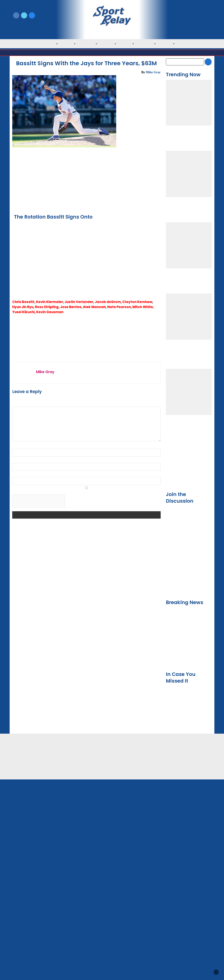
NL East (128, 44)
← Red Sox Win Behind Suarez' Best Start (38, 464)
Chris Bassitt (23, 489)
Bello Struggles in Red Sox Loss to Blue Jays (30, 579)
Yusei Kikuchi (23, 499)
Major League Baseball (24, 53)
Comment (19, 640)
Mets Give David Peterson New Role (189, 708)
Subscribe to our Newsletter (189, 20)
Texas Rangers (60, 186)
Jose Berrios (71, 494)
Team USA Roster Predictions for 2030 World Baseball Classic (188, 563)
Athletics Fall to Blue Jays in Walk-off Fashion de (142, 581)
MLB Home (19, 931)
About (16, 939)
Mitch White (143, 494)
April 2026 (172, 783)
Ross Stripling (47, 494)
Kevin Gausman (50, 499)
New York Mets (84, 186)
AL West (110, 44)
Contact (17, 946)
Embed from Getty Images (64, 205)
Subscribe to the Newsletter (180, 931)
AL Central (89, 44)
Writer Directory (122, 937)
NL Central (148, 44)
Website (17, 711)
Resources (19, 954)
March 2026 (173, 790)
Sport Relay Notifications (99, 172)
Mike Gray (153, 72)
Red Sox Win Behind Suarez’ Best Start (66, 578)
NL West (168, 44)
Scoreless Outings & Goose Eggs (182, 937)
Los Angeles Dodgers (104, 182)
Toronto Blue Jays (80, 53)
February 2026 (175, 797)
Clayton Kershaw (137, 489)
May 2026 (172, 775)
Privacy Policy (71, 937)
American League (48, 53)
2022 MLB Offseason (33, 517)
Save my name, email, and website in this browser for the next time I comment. (61, 727)
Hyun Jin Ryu (23, 494)
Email (17, 697)
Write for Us (189, 16)
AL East (69, 44)
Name (17, 683)
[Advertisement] (86, 302)
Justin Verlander (79, 489)
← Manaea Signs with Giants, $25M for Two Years (42, 473)
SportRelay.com (121, 973)
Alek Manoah (94, 494)
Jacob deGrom (108, 489)
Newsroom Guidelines (76, 931)
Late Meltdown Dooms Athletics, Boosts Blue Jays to (103, 583)
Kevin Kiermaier (50, 489)
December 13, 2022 (149, 77)
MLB (54, 44)
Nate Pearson (119, 494)
